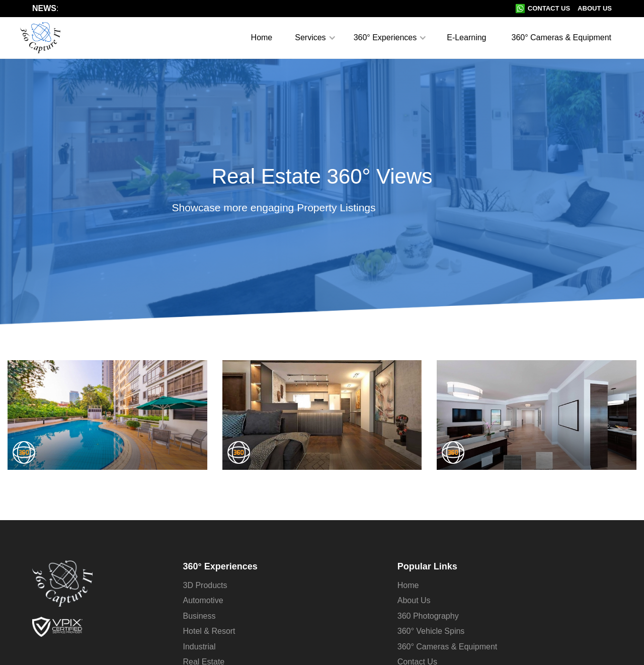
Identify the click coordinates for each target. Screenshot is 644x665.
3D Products (205, 585)
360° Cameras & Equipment (562, 37)
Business (199, 616)
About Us (595, 8)
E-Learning (466, 37)
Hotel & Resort (209, 631)
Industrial (199, 647)
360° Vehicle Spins (431, 631)
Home (262, 37)
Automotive (203, 600)
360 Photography (428, 616)
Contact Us (549, 8)
